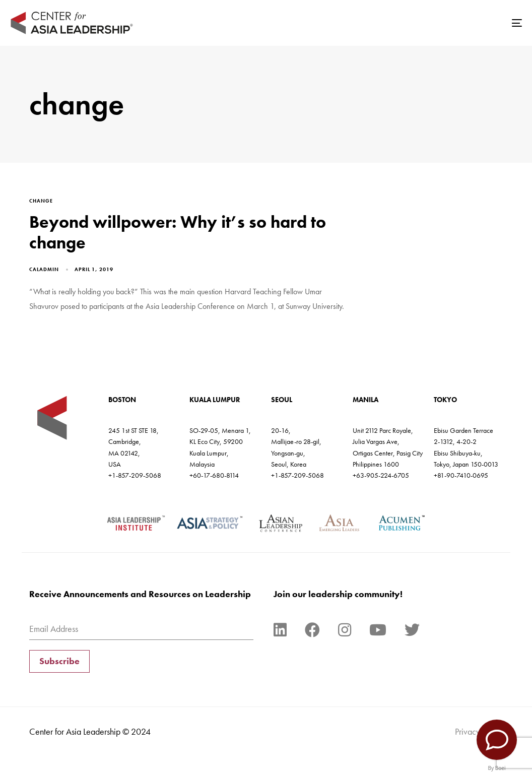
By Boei (497, 768)
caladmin (44, 269)
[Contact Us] (497, 740)
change (41, 201)
